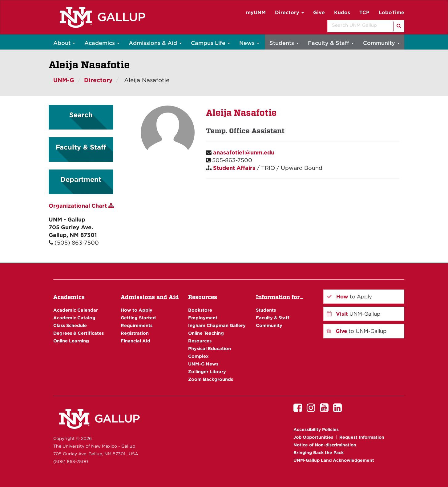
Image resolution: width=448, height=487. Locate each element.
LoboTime (391, 12)
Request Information (362, 437)
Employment (203, 318)
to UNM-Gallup (357, 331)
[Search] (398, 26)
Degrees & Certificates (79, 333)
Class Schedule (70, 325)
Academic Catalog (74, 318)
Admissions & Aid (155, 43)
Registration (135, 333)
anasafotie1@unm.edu (244, 152)
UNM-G (64, 80)
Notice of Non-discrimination (325, 445)
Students (284, 43)
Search (81, 115)
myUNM (256, 12)
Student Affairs (234, 168)
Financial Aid (135, 341)
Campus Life (210, 43)
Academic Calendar (76, 310)
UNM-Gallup (353, 314)
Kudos (342, 12)
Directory (289, 12)
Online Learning (71, 341)
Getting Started (138, 318)
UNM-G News (203, 364)
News (249, 43)
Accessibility (316, 429)
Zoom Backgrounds (211, 379)
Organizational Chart (81, 206)
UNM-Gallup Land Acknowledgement (334, 460)
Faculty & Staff (331, 43)
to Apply (349, 297)
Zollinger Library (207, 371)
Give (319, 12)
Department (81, 179)
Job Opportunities (313, 437)
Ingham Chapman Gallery (217, 325)
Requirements (137, 325)
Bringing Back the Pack (319, 453)
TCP (364, 12)
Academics (102, 43)
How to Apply (137, 310)
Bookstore (200, 310)
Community (381, 43)
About (64, 43)
